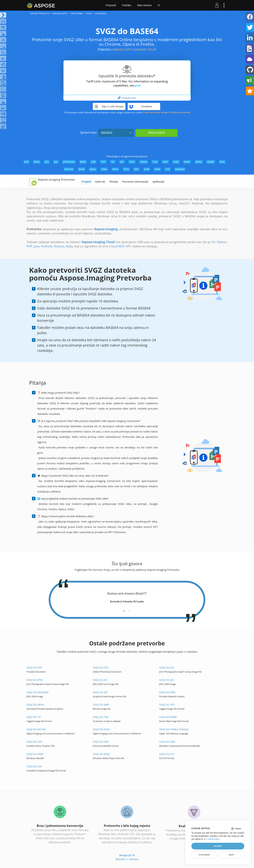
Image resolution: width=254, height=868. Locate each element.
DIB (93, 162)
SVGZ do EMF (101, 742)
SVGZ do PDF (34, 668)
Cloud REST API (120, 246)
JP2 (47, 162)
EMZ (176, 162)
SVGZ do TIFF (167, 705)
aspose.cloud (145, 49)
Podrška (127, 5)
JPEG (37, 162)
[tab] (124, 610)
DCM (81, 169)
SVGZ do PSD (101, 668)
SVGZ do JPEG (35, 680)
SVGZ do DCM (101, 729)
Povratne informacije (135, 182)
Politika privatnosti (180, 112)
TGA (155, 162)
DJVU (93, 169)
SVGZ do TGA (101, 717)
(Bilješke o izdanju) (127, 859)
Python (222, 242)
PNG (132, 162)
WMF (187, 162)
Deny (232, 855)
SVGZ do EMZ (167, 742)
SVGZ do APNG (35, 705)
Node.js (59, 246)
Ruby (69, 246)
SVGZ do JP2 (100, 680)
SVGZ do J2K (166, 680)
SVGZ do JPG (167, 668)
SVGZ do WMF (35, 754)
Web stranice (144, 5)
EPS (137, 169)
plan (138, 85)
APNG (144, 162)
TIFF (103, 162)
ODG (115, 169)
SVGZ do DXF (34, 766)
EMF (165, 162)
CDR (147, 169)
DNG (104, 169)
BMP (83, 162)
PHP (29, 246)
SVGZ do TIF (34, 717)
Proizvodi (111, 5)
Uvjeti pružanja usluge (156, 112)
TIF (113, 162)
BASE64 (116, 133)
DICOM (69, 169)
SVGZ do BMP (101, 705)
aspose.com (122, 49)
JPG (26, 162)
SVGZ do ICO (167, 754)
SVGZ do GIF (100, 692)
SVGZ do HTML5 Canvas (174, 729)
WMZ (199, 162)
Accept (218, 846)
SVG (222, 162)
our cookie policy (212, 839)
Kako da (100, 182)
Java (37, 246)
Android (47, 246)
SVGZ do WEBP (168, 717)
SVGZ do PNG (167, 692)
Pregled (86, 182)
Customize (204, 855)
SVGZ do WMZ (101, 754)
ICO (168, 169)
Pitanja (114, 182)
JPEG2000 (69, 162)
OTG (126, 169)
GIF (122, 162)
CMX (157, 169)
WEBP (211, 162)
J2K (56, 162)
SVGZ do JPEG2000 (37, 692)
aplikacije (158, 182)
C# (213, 242)
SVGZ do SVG (34, 742)
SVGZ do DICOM (36, 729)
